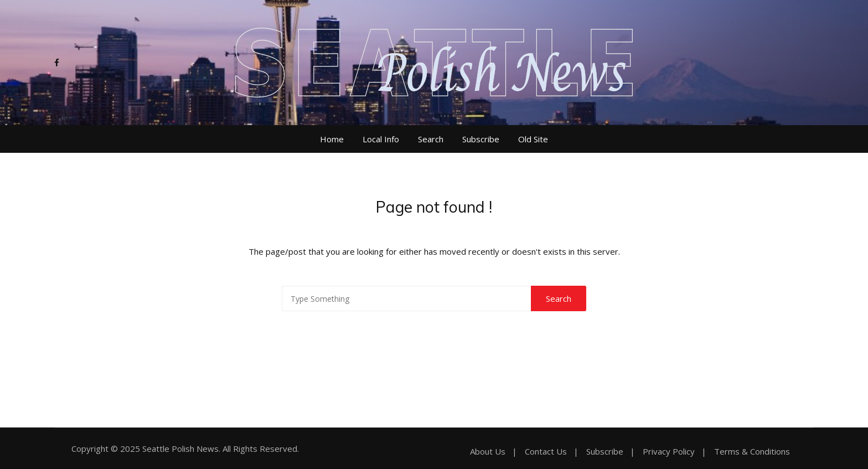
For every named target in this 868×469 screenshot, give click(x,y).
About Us (488, 452)
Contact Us (546, 452)
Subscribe (481, 139)
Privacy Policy (669, 452)
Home (332, 139)
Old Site (533, 139)
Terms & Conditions (752, 452)
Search (431, 139)
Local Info (381, 139)
